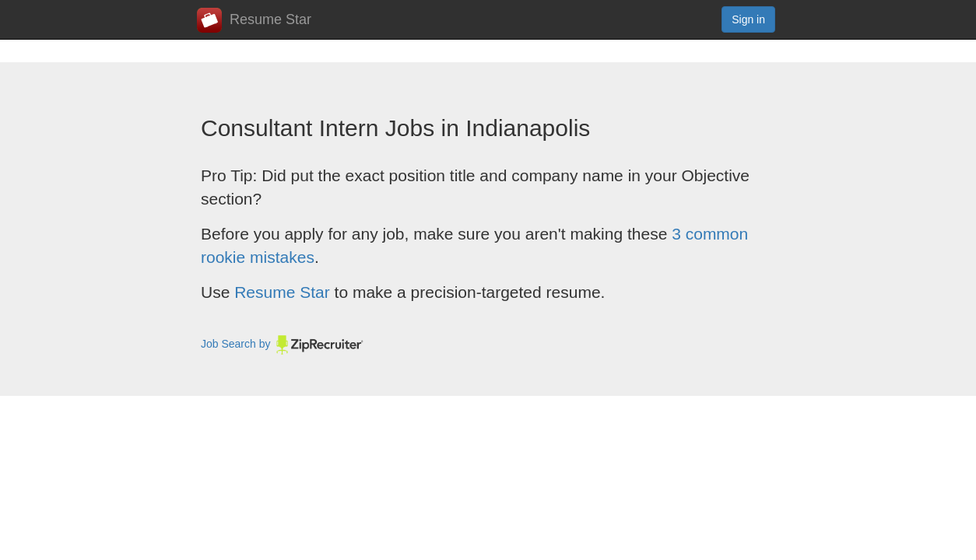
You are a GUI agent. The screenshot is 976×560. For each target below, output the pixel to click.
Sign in (748, 19)
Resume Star (254, 20)
